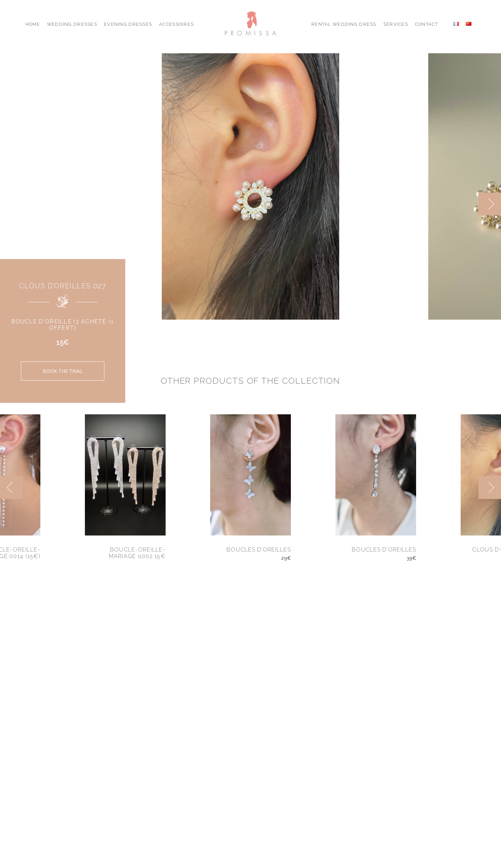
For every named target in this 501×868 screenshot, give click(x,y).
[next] (490, 204)
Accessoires (176, 24)
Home (33, 24)
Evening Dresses (128, 24)
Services (396, 24)
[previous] (11, 488)
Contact (427, 24)
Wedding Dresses (72, 24)
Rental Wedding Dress (344, 24)
